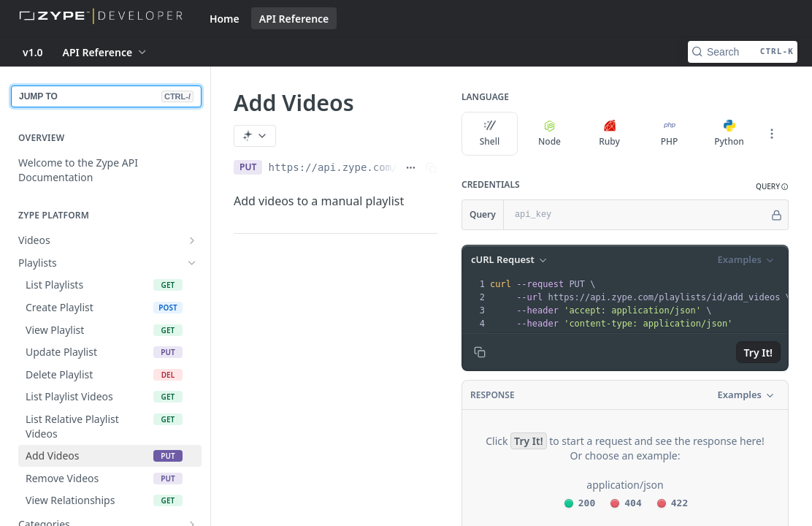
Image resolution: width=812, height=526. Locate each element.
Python (729, 134)
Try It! (758, 352)
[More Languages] (772, 134)
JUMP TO (106, 96)
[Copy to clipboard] (480, 352)
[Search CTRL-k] (743, 52)
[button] (772, 187)
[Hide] (777, 215)
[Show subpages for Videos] (192, 240)
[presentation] (640, 304)
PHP (670, 134)
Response (493, 395)
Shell (490, 134)
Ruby (609, 134)
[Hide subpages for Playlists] (192, 263)
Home (225, 19)
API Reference (294, 19)
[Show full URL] (411, 167)
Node (549, 134)
